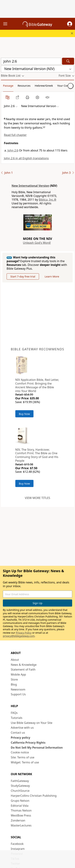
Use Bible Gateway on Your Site (32, 723)
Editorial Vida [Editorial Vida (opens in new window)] (20, 806)
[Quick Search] (31, 61)
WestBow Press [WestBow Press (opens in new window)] (21, 815)
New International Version (30, 186)
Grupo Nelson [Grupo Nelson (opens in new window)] (20, 801)
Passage (8, 86)
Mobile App (18, 674)
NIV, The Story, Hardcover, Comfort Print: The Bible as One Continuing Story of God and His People (37, 455)
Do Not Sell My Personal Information (37, 748)
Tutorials (17, 718)
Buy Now (24, 414)
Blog (14, 684)
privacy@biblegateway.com (19, 636)
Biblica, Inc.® (48, 200)
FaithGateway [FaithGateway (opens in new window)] (20, 781)
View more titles (37, 498)
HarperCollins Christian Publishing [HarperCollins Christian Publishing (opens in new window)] (34, 796)
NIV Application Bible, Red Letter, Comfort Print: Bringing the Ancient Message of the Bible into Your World (37, 385)
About (15, 660)
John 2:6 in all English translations (26, 158)
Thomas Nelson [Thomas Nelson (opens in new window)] (21, 810)
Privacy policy (21, 738)
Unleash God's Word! (37, 243)
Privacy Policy (24, 633)
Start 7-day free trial (23, 276)
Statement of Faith (23, 669)
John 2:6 (13, 150)
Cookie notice (20, 752)
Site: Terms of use (23, 757)
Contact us (18, 733)
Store (14, 679)
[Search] (68, 61)
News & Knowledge (24, 665)
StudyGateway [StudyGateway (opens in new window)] (20, 786)
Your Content (65, 86)
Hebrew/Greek (44, 86)
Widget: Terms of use (25, 762)
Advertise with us (22, 728)
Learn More (52, 276)
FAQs (14, 713)
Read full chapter (15, 135)
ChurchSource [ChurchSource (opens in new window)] (20, 791)
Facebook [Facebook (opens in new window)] (17, 844)
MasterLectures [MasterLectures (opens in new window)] (21, 825)
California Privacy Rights (28, 743)
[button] (70, 24)
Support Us (18, 694)
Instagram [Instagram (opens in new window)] (18, 849)
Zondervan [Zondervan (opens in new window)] (18, 820)
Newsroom (18, 689)
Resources (24, 86)
